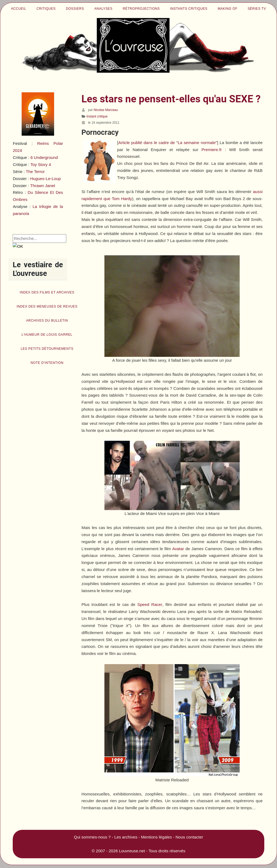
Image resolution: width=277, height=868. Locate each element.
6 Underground (44, 157)
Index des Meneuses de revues (47, 306)
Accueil (19, 9)
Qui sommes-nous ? (92, 837)
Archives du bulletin (47, 321)
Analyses (103, 9)
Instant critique (97, 116)
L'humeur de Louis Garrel (47, 335)
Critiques (46, 9)
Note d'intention (47, 363)
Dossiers (75, 9)
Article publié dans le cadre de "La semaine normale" (168, 143)
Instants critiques (189, 9)
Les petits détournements (47, 349)
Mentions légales (156, 837)
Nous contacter (189, 837)
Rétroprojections (141, 9)
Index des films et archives (47, 292)
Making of (228, 9)
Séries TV (257, 9)
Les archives (126, 837)
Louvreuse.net (132, 851)
